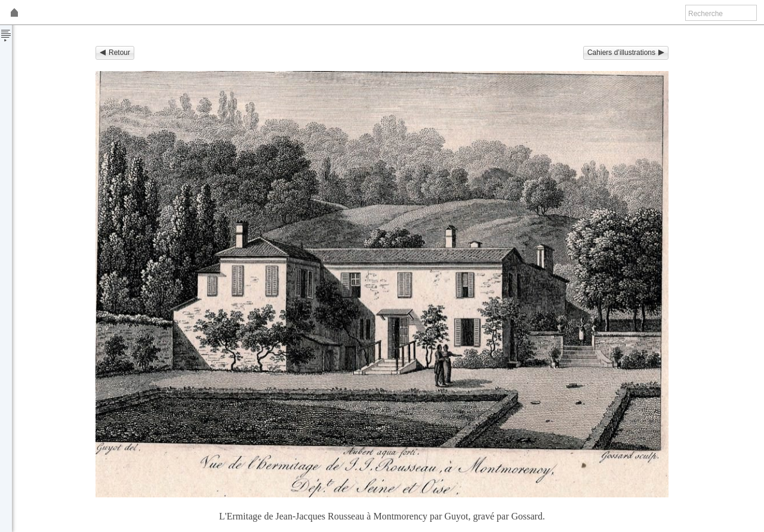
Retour (115, 53)
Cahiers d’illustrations (626, 53)
